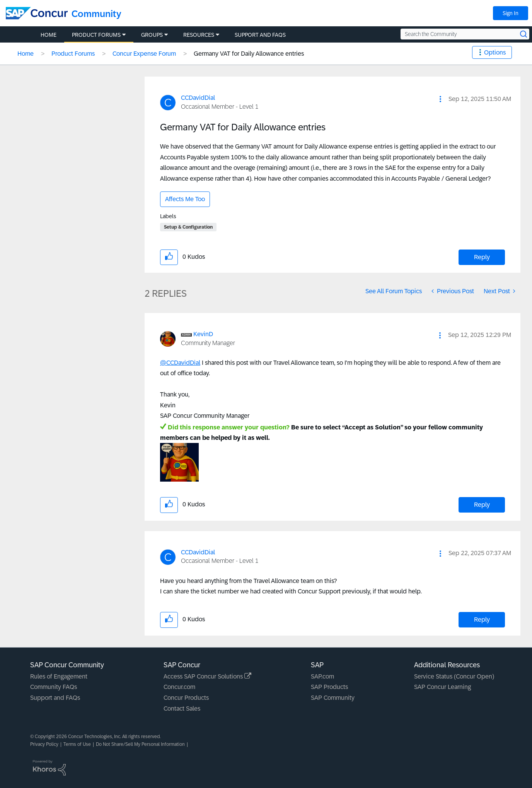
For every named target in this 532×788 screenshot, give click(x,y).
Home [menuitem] (49, 35)
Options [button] (495, 52)
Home (26, 54)
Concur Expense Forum (144, 54)
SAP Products (329, 687)
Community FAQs (54, 687)
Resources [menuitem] (199, 35)
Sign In (511, 13)
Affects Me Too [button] (185, 199)
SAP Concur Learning (442, 687)
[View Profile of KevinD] (203, 334)
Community (96, 14)
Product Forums (73, 54)
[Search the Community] (465, 34)
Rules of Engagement (59, 676)
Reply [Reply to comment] (482, 505)
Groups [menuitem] (152, 35)
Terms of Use (77, 744)
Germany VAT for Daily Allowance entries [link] (249, 54)
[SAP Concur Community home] (37, 13)
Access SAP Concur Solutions (207, 676)
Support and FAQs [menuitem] (260, 35)
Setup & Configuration (188, 227)
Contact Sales (182, 709)
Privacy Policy (44, 744)
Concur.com (179, 687)
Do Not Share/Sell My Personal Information (140, 744)
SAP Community (333, 698)
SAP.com (322, 676)
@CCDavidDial (180, 363)
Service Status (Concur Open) (454, 676)
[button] (440, 99)
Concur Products (186, 698)
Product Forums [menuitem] (96, 35)
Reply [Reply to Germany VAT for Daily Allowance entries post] (482, 257)
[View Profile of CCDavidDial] (198, 98)
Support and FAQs (55, 698)
